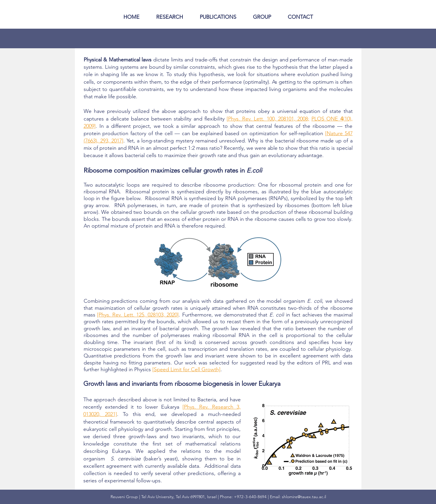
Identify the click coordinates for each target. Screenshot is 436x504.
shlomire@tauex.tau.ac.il (304, 497)
